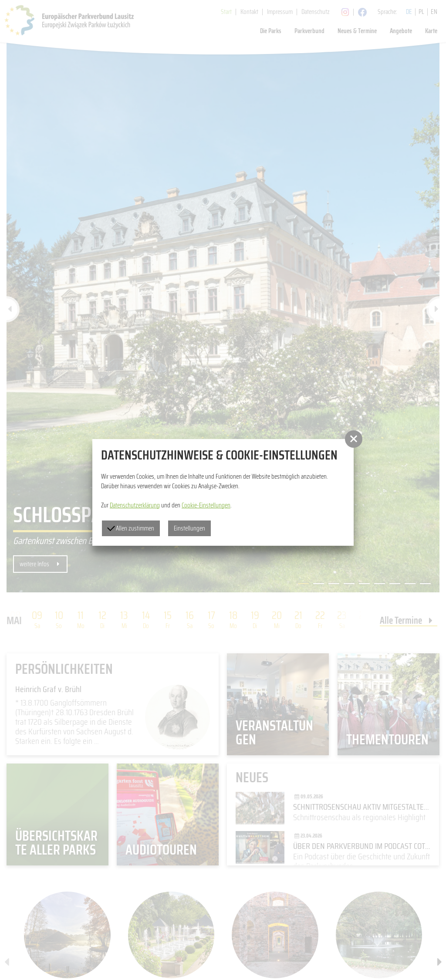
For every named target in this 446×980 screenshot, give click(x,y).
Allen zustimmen (131, 528)
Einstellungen (189, 528)
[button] (354, 439)
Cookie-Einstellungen (206, 505)
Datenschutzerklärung (135, 505)
